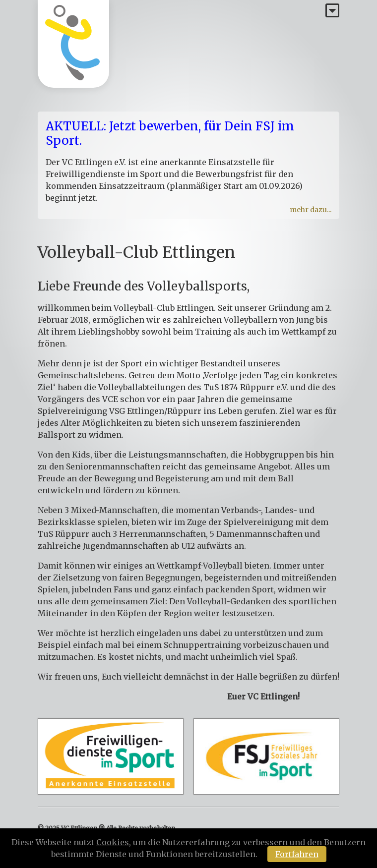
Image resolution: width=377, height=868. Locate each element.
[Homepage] (73, 44)
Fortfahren (297, 854)
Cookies (113, 842)
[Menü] (332, 11)
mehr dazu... (311, 210)
